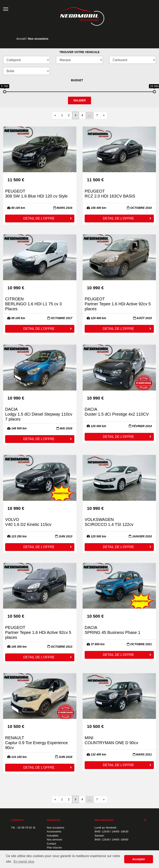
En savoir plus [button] (24, 862)
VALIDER (79, 100)
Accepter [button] (139, 859)
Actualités (53, 836)
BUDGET (77, 80)
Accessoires (54, 831)
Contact (51, 844)
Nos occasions (56, 828)
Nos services (54, 840)
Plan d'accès (54, 848)
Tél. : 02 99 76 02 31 (23, 828)
